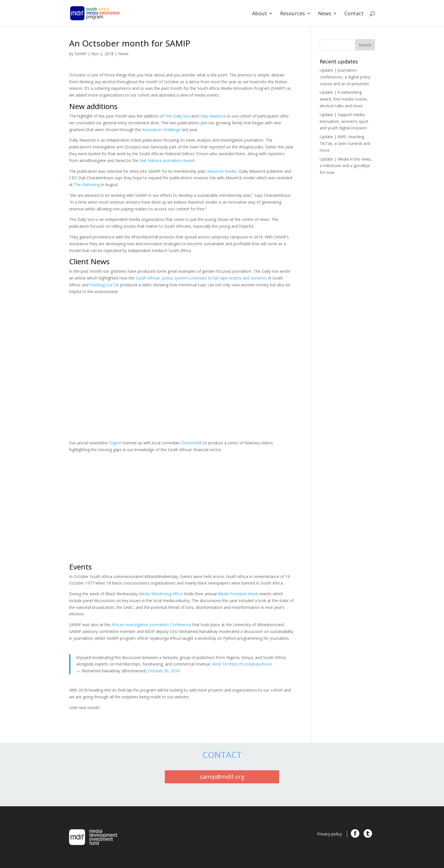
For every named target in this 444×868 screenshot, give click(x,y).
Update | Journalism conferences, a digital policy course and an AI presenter (345, 77)
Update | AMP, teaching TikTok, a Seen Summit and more (345, 143)
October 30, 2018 (164, 671)
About (260, 14)
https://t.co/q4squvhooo (250, 664)
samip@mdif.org (222, 777)
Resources (293, 14)
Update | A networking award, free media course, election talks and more (344, 99)
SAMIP (81, 54)
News (325, 14)
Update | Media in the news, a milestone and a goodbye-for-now (346, 166)
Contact (354, 14)
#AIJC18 (220, 664)
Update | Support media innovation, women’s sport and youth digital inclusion (344, 121)
